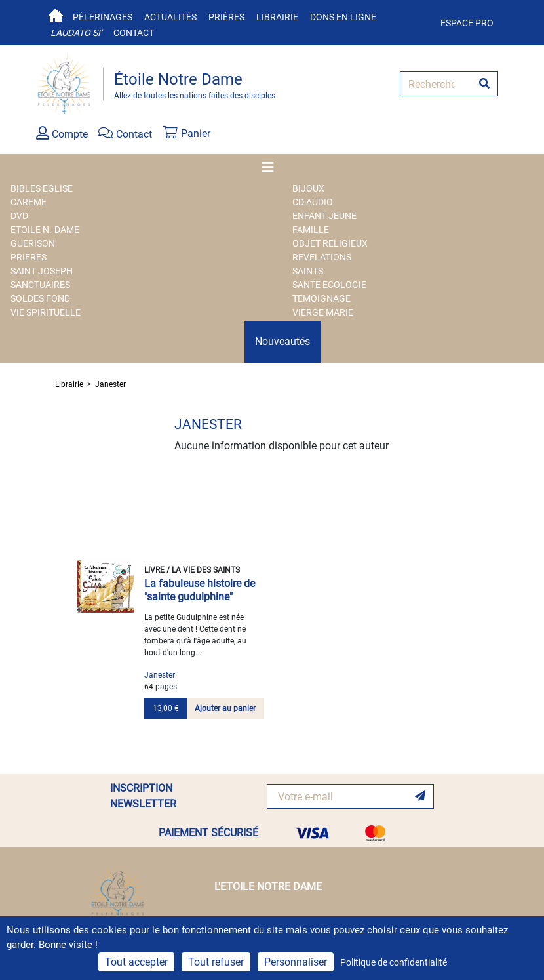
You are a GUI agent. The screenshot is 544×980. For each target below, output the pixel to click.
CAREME (29, 202)
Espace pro (467, 23)
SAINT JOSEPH (42, 271)
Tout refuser (216, 962)
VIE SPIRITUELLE (46, 312)
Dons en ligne (343, 17)
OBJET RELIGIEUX (330, 243)
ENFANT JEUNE (324, 216)
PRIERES (29, 257)
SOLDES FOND (40, 298)
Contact (134, 33)
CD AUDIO (313, 202)
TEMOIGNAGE (321, 298)
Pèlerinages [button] (103, 17)
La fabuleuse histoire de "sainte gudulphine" (200, 590)
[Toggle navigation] (272, 167)
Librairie (277, 17)
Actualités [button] (170, 17)
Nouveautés (282, 341)
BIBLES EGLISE (42, 188)
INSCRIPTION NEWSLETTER (143, 796)
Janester (110, 384)
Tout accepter (136, 962)
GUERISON (33, 243)
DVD (19, 216)
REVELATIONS (322, 257)
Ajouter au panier (225, 708)
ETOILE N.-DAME (45, 230)
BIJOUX (308, 188)
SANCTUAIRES (40, 285)
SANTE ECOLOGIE (329, 285)
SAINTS (308, 271)
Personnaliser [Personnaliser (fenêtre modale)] (296, 962)
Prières (226, 17)
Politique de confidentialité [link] (394, 962)
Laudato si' (76, 33)
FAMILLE (311, 230)
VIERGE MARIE (323, 312)
